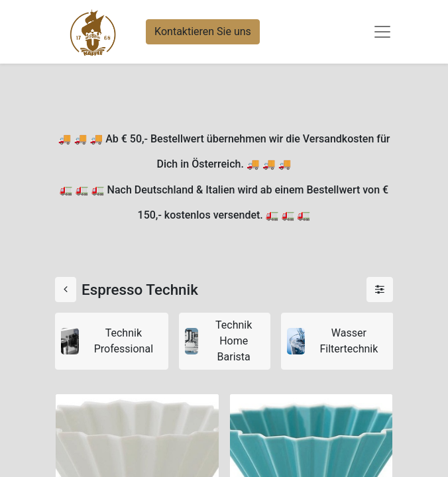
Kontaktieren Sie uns (203, 31)
